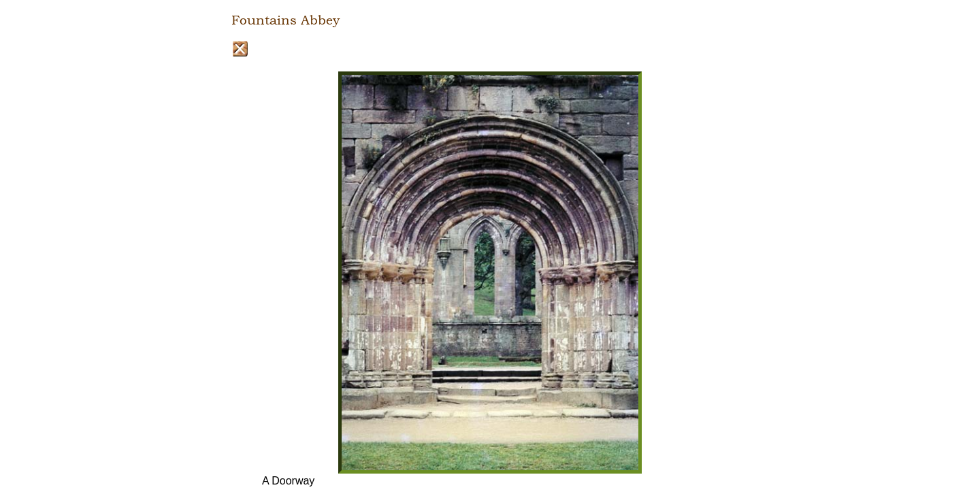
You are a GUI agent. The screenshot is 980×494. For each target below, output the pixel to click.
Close (240, 49)
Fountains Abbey (285, 20)
